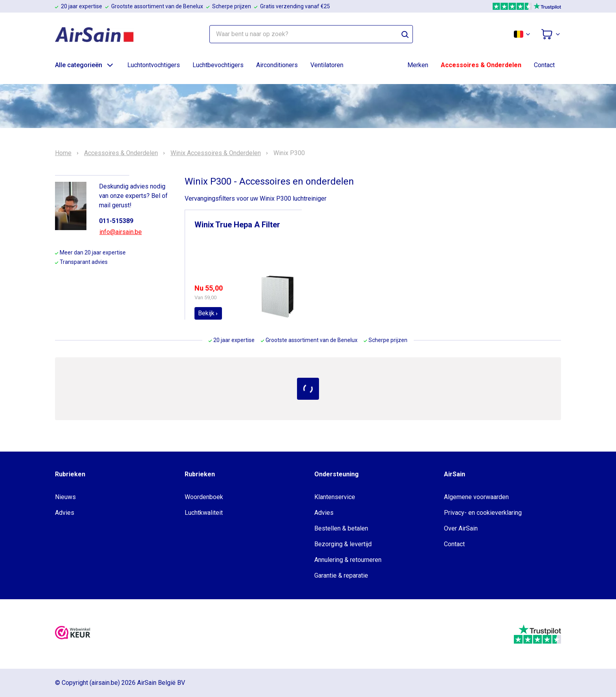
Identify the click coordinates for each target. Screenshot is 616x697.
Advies (65, 513)
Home (63, 153)
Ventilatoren (327, 65)
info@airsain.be (121, 232)
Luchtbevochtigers (218, 65)
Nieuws (65, 497)
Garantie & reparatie (341, 575)
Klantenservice (335, 497)
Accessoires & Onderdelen (481, 65)
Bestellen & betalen (341, 528)
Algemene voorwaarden (476, 497)
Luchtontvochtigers (154, 65)
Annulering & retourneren (348, 560)
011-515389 (116, 221)
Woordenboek (204, 497)
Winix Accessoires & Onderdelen (216, 153)
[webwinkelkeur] (73, 634)
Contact (544, 65)
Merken (418, 65)
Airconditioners (277, 65)
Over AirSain (461, 528)
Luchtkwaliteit (204, 513)
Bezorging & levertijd (343, 544)
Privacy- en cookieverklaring (483, 513)
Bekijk (208, 313)
